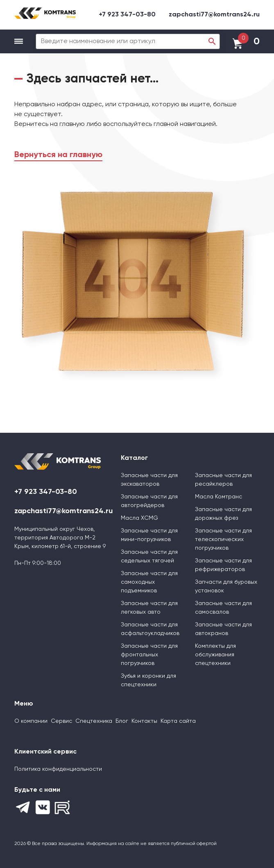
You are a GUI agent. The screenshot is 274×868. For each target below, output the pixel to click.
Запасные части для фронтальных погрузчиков (149, 655)
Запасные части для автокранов (223, 629)
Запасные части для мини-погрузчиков (149, 535)
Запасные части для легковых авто (149, 608)
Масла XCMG (139, 518)
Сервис (61, 721)
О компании (31, 721)
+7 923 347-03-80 (127, 15)
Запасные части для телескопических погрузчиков (223, 539)
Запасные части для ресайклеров (223, 480)
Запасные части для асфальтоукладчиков (150, 629)
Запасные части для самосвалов (223, 608)
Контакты (144, 721)
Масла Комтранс (219, 497)
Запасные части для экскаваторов (149, 480)
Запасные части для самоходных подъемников (149, 582)
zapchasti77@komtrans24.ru (214, 15)
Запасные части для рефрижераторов (223, 565)
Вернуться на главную (58, 155)
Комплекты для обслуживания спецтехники (215, 655)
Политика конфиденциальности (58, 769)
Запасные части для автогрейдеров (149, 501)
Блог (122, 721)
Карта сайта (178, 721)
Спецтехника (94, 721)
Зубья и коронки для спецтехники (148, 680)
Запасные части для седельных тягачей (149, 556)
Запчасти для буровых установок (226, 586)
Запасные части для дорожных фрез (223, 514)
